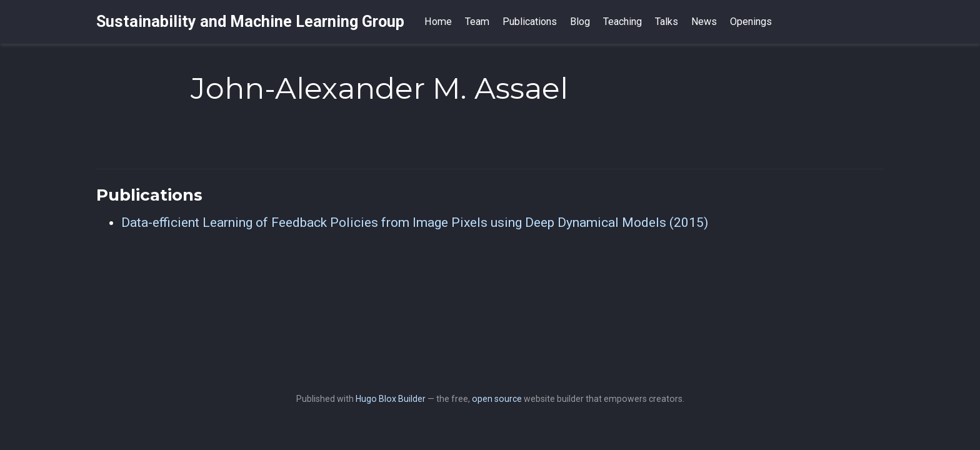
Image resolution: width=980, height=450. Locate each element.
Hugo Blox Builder (391, 399)
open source (497, 399)
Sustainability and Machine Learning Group (250, 22)
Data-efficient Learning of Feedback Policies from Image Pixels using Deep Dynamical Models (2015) (415, 222)
